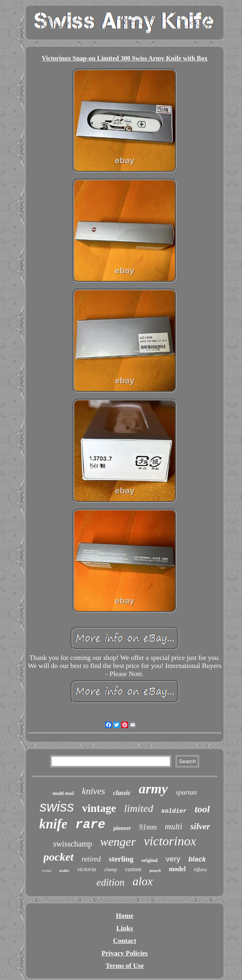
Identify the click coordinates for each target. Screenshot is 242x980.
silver (200, 826)
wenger (118, 842)
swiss (57, 806)
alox (143, 881)
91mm (148, 827)
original (150, 860)
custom (133, 869)
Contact (125, 941)
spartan (186, 792)
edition (110, 882)
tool (202, 809)
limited (138, 808)
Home (124, 916)
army (153, 789)
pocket (59, 857)
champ (111, 870)
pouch (155, 870)
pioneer (122, 828)
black (197, 859)
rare (90, 825)
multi (174, 826)
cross (47, 870)
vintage (99, 808)
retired (91, 859)
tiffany (200, 869)
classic (122, 793)
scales (64, 871)
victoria (87, 869)
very (173, 859)
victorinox (170, 841)
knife (53, 824)
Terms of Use (125, 966)
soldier (174, 811)
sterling (121, 859)
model (177, 869)
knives (93, 791)
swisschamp (73, 844)
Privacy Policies (125, 953)
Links (125, 928)
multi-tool (63, 793)
